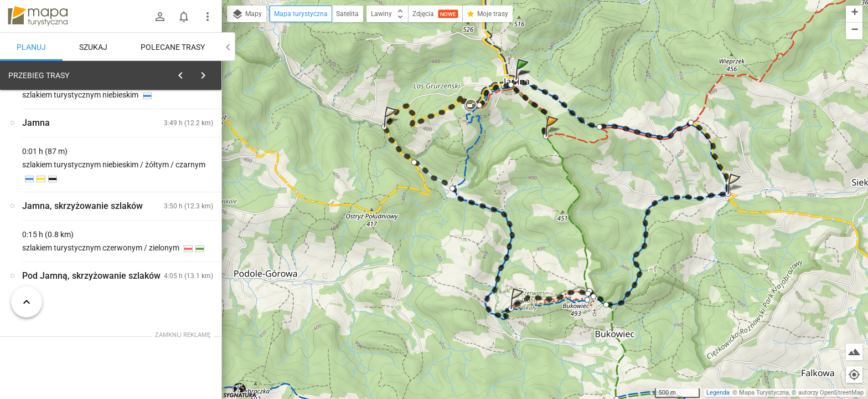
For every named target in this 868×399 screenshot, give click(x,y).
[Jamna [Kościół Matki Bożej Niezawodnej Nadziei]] (177, 222)
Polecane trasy (173, 47)
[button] (524, 80)
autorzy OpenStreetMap (831, 393)
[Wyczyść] (209, 73)
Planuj (31, 47)
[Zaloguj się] (160, 17)
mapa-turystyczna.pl (38, 16)
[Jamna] (66, 245)
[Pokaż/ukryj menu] (208, 17)
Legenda (718, 393)
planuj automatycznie (178, 153)
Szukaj (93, 47)
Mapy (247, 14)
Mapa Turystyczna (764, 393)
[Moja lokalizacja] (854, 375)
